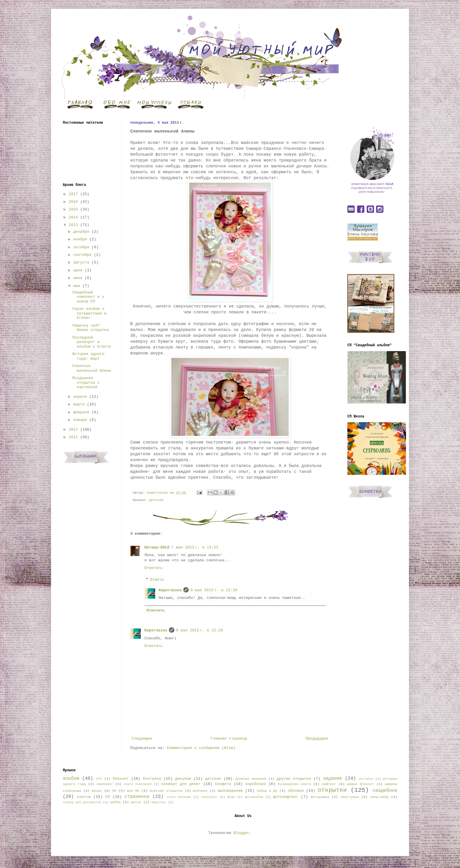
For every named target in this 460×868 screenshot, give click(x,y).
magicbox (159, 802)
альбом (71, 779)
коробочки (256, 784)
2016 (73, 202)
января (80, 420)
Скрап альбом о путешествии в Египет (89, 313)
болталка (152, 779)
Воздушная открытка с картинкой (86, 383)
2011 (73, 437)
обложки (296, 791)
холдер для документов (82, 802)
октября (81, 247)
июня (78, 278)
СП (108, 797)
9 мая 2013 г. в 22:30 (214, 590)
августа (81, 263)
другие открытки (294, 779)
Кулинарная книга (294, 784)
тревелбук (209, 797)
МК (114, 791)
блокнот (121, 779)
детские (156, 500)
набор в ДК (267, 791)
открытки (332, 790)
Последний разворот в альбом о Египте (92, 342)
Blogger (242, 833)
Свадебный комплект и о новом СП (88, 297)
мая (77, 286)
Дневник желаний (251, 779)
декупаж (183, 779)
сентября (82, 255)
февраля (81, 412)
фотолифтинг (286, 797)
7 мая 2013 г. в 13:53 (195, 547)
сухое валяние (179, 797)
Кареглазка (170, 590)
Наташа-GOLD (157, 547)
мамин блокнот (361, 784)
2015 (73, 209)
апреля (80, 397)
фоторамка (320, 797)
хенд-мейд (379, 797)
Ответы (157, 580)
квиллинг (105, 784)
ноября (80, 239)
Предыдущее (317, 739)
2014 (73, 217)
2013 (73, 225)
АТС (99, 779)
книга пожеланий (138, 784)
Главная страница (229, 739)
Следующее (142, 739)
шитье (136, 802)
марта (79, 404)
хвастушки (350, 797)
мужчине (200, 791)
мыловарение (230, 791)
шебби (115, 802)
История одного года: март (88, 356)
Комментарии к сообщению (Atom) (201, 748)
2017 (73, 194)
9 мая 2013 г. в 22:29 (199, 630)
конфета (223, 784)
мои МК (133, 791)
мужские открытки (166, 791)
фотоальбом (254, 797)
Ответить (153, 568)
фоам (231, 797)
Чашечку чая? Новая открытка (90, 328)
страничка (137, 797)
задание (332, 779)
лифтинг (329, 784)
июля (78, 270)
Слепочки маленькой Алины (92, 368)
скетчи (84, 797)
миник (97, 791)
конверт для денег (181, 784)
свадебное (385, 791)
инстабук (366, 779)
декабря (81, 232)
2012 (73, 430)
